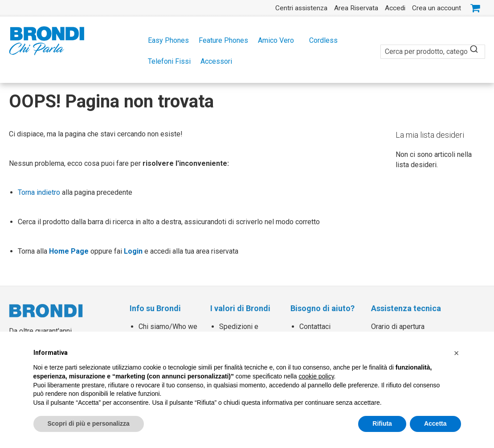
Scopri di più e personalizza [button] (89, 423)
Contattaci (315, 327)
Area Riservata (356, 8)
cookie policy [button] (316, 376)
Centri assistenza (301, 8)
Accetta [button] (435, 423)
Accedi (395, 8)
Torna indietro (39, 192)
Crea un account (437, 8)
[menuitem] (166, 40)
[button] (457, 353)
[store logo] (47, 41)
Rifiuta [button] (382, 423)
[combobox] (433, 47)
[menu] (247, 51)
